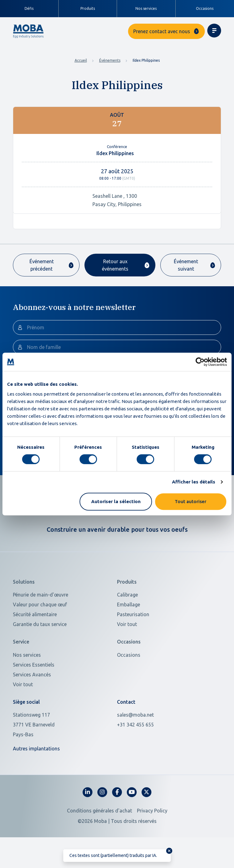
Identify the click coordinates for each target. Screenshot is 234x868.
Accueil (81, 60)
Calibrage (127, 616)
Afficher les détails (194, 482)
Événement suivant (186, 265)
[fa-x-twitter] (146, 813)
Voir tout (127, 645)
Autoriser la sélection (116, 501)
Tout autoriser (191, 501)
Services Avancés (32, 695)
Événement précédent (42, 265)
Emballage (129, 626)
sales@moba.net (135, 736)
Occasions (205, 8)
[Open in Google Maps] (61, 745)
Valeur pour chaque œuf (40, 626)
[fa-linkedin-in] (88, 813)
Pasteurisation (133, 635)
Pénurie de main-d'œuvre (41, 616)
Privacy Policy (152, 831)
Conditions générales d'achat (99, 831)
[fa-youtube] (132, 813)
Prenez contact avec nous (162, 31)
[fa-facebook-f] (117, 813)
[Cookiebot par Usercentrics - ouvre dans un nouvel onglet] (200, 362)
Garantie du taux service (40, 645)
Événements (110, 60)
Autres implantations (36, 769)
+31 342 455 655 (135, 745)
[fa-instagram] (102, 813)
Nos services (146, 8)
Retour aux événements (115, 265)
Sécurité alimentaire (35, 635)
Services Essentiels (34, 686)
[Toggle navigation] (214, 31)
